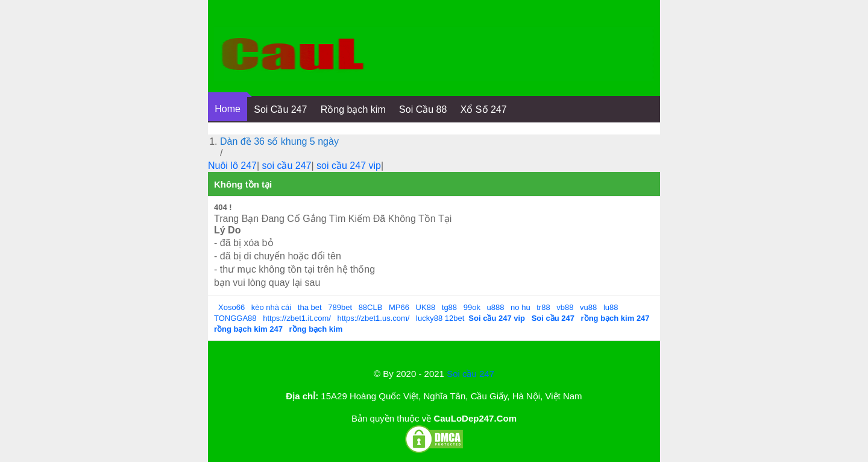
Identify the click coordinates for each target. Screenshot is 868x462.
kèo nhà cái (272, 307)
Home (228, 109)
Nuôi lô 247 (232, 166)
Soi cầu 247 (470, 374)
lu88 (611, 307)
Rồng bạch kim (353, 109)
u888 (496, 307)
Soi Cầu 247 (280, 109)
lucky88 (429, 318)
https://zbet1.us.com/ (374, 318)
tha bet (310, 307)
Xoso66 (231, 307)
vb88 (565, 307)
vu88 (588, 307)
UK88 (426, 307)
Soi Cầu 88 (423, 109)
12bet (455, 318)
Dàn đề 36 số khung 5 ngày (279, 141)
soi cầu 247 (287, 166)
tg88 (449, 307)
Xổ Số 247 (484, 109)
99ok (472, 307)
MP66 (399, 307)
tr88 (543, 307)
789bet (340, 307)
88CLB (371, 307)
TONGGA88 (235, 318)
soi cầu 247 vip (349, 166)
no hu (520, 307)
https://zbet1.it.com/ (297, 318)
